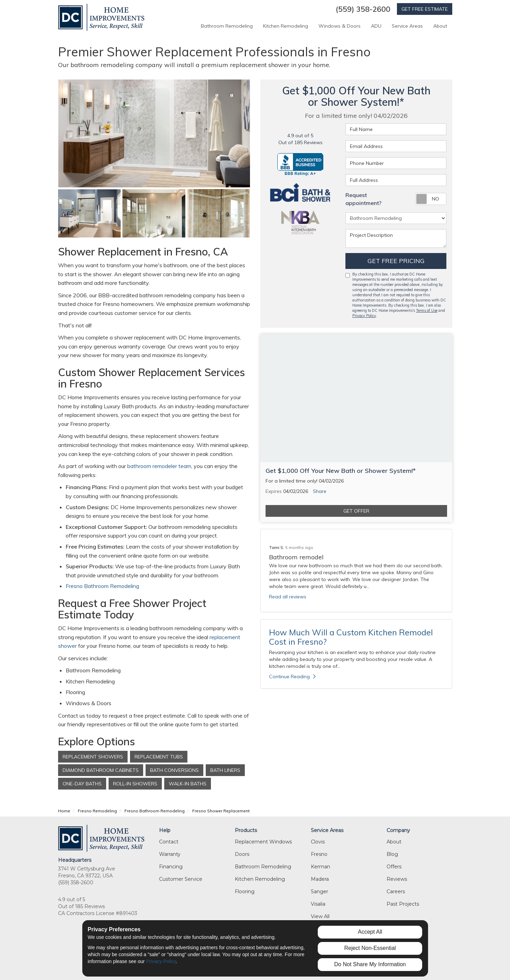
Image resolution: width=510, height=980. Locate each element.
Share (320, 491)
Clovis (318, 842)
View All (320, 916)
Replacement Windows (263, 842)
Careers (396, 892)
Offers (394, 867)
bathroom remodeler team (159, 466)
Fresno (319, 854)
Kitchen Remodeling (260, 879)
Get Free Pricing (396, 261)
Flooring (245, 892)
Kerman (321, 867)
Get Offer (356, 511)
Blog (392, 854)
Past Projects (403, 904)
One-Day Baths (82, 784)
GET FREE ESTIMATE (425, 9)
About (394, 842)
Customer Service (181, 879)
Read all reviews (288, 597)
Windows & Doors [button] (340, 26)
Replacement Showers (93, 757)
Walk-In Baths (188, 784)
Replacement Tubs (159, 757)
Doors (242, 854)
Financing (171, 867)
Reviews (397, 879)
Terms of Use (427, 310)
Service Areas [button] (407, 26)
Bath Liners (225, 770)
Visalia (318, 904)
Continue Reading (292, 676)
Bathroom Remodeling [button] (227, 26)
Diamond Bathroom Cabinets (101, 770)
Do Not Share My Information (370, 964)
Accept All (370, 932)
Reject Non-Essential (370, 948)
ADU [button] (376, 26)
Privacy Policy (364, 316)
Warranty (170, 854)
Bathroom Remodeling (263, 867)
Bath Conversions (174, 770)
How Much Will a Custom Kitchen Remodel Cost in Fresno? (351, 637)
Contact (169, 842)
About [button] (440, 26)
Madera (320, 879)
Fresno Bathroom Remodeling (103, 586)
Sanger (319, 892)
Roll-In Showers (135, 784)
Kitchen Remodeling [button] (286, 26)
